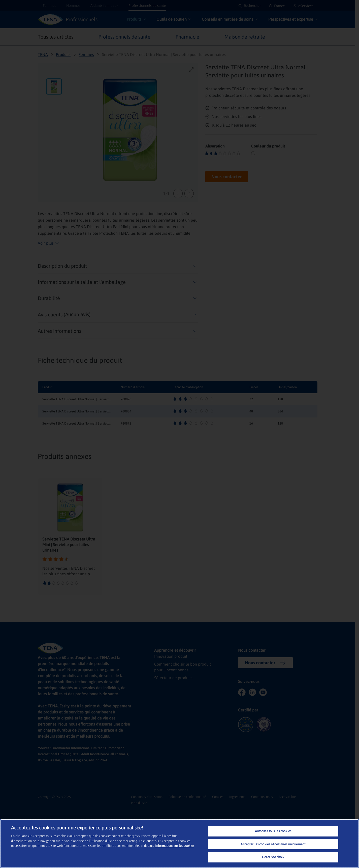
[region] (179, 844)
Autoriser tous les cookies (273, 831)
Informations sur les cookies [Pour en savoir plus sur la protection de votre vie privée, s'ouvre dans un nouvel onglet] (175, 846)
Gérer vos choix (273, 857)
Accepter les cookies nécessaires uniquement (273, 844)
